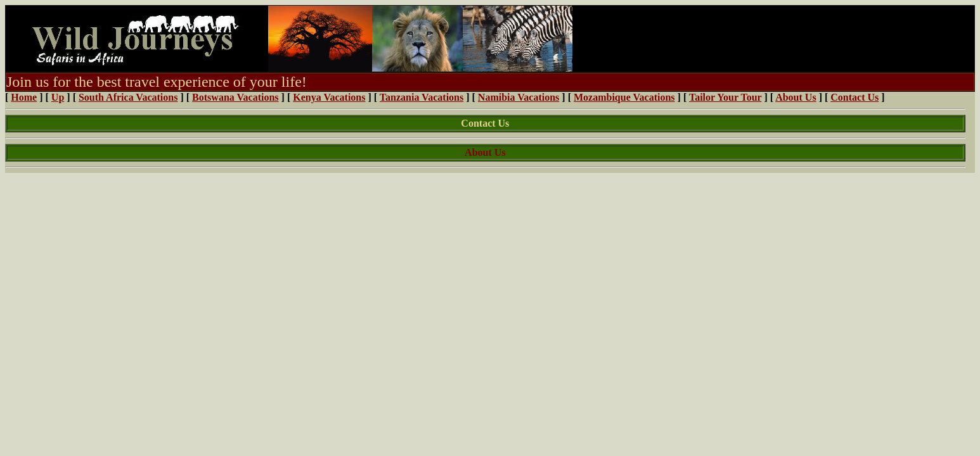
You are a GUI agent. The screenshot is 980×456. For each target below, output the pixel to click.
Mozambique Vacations (624, 97)
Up (58, 97)
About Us (796, 97)
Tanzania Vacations (422, 97)
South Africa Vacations (128, 97)
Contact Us (854, 97)
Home (24, 97)
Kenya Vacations (329, 97)
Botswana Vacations (235, 97)
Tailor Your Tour (725, 97)
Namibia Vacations (519, 97)
